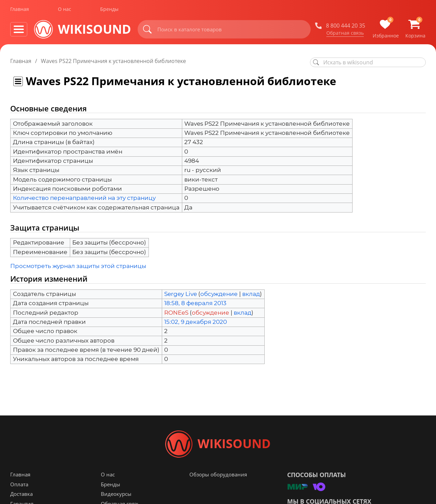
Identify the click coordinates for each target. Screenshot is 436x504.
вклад (251, 294)
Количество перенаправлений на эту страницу (84, 198)
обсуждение (219, 294)
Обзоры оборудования (218, 475)
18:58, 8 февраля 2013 (195, 303)
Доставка (21, 494)
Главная (20, 10)
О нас (65, 10)
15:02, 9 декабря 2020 (196, 322)
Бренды (109, 10)
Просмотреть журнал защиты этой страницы (78, 266)
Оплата (19, 485)
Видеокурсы (116, 494)
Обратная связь (345, 34)
